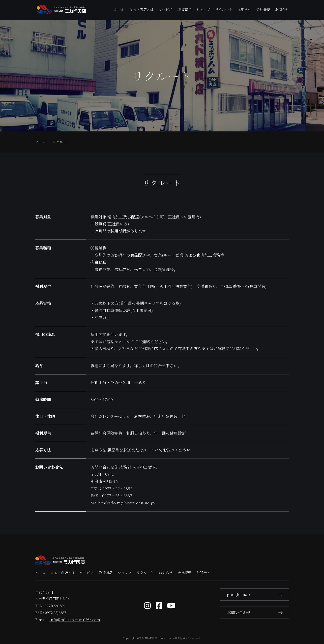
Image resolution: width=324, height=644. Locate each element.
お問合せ (282, 9)
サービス (166, 9)
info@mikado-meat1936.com (75, 619)
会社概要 (263, 9)
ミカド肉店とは (142, 9)
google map (255, 594)
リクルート (224, 9)
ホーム (119, 9)
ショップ (203, 9)
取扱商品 (184, 9)
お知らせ (244, 9)
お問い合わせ (255, 612)
